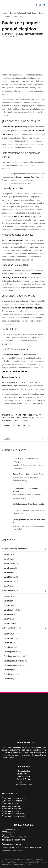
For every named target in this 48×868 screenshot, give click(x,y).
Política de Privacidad (10, 862)
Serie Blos (8, 605)
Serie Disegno (9, 568)
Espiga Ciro (8, 596)
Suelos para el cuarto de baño (14, 798)
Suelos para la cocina (10, 811)
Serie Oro (7, 619)
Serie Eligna (9, 647)
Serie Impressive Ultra (12, 665)
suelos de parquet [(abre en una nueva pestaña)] (14, 127)
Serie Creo (8, 643)
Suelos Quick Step (9, 37)
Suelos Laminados (9, 628)
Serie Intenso (9, 572)
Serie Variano (9, 586)
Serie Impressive (10, 652)
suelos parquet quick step (22, 418)
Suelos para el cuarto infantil (13, 816)
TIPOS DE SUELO (9, 794)
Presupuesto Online (24, 785)
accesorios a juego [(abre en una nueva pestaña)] (9, 386)
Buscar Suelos (24, 771)
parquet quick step (18, 415)
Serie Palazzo (9, 581)
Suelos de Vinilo (8, 590)
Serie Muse (8, 679)
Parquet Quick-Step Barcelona (14, 549)
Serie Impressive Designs (14, 656)
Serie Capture (9, 634)
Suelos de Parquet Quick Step (23, 13)
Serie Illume (9, 614)
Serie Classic (9, 638)
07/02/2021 (9, 34)
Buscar (43, 439)
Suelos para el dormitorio (12, 801)
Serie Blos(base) (10, 610)
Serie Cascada (10, 563)
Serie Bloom (9, 601)
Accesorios (24, 782)
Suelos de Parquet (24, 779)
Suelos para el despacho (12, 809)
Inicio (4, 13)
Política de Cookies (28, 862)
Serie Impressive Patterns (14, 661)
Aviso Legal (39, 860)
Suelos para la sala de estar (13, 814)
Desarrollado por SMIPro (23, 865)
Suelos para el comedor (11, 803)
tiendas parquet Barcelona (17, 421)
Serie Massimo (10, 577)
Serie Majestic (9, 674)
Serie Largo (8, 670)
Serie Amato (9, 554)
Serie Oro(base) (10, 623)
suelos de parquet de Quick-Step (26, 177)
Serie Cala (8, 559)
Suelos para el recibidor (11, 806)
